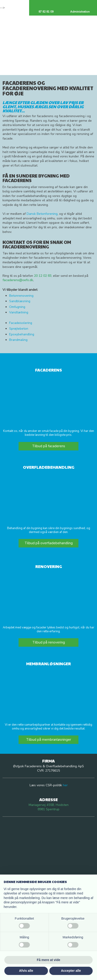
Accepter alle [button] (71, 971)
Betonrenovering (21, 296)
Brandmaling (18, 340)
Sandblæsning (20, 301)
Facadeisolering (21, 323)
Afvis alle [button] (26, 971)
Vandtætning (19, 312)
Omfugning (17, 307)
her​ (65, 785)
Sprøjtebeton (19, 329)
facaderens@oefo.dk (18, 280)
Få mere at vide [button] (49, 960)
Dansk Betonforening (42, 214)
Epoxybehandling (22, 334)
